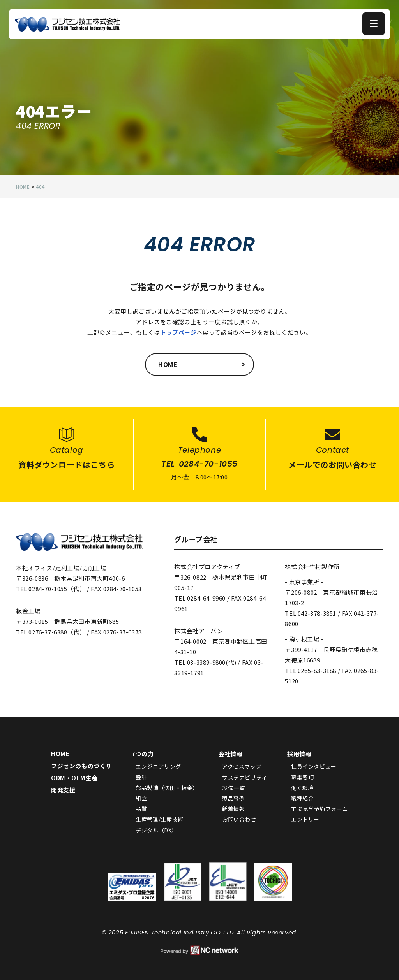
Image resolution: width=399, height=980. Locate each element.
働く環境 (302, 789)
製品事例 (233, 799)
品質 (141, 810)
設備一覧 (233, 789)
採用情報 (299, 754)
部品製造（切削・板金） (167, 789)
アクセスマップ (242, 767)
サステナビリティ (245, 778)
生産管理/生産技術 (159, 820)
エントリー (305, 820)
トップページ (178, 332)
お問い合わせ (239, 820)
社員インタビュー (314, 767)
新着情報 (233, 810)
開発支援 (63, 791)
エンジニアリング (158, 767)
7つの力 (143, 754)
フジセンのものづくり (81, 767)
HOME (60, 754)
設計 (141, 778)
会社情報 (230, 754)
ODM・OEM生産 (74, 779)
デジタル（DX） (156, 831)
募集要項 (302, 778)
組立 (141, 799)
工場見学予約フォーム (320, 810)
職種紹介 (302, 799)
